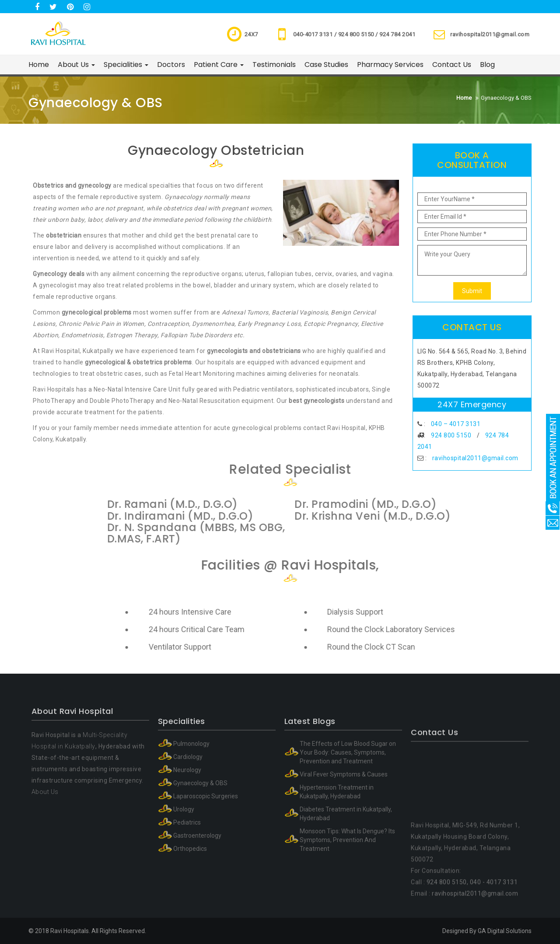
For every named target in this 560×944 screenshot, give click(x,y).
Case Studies (326, 65)
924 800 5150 (451, 435)
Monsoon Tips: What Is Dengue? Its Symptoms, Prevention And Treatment (347, 916)
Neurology (187, 846)
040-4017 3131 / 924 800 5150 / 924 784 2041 (354, 34)
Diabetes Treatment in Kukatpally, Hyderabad (346, 889)
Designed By (459, 931)
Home (39, 65)
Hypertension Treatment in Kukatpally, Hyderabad (337, 867)
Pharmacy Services (390, 65)
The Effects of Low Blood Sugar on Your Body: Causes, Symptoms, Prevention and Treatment (348, 828)
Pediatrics (187, 898)
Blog (487, 65)
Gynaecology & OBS (200, 859)
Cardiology (188, 832)
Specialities (126, 65)
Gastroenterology (197, 911)
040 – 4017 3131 (456, 424)
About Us (76, 65)
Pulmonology (191, 819)
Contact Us (452, 65)
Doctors (171, 65)
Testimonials (274, 65)
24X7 (251, 34)
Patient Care (219, 65)
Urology (184, 885)
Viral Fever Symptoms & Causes (344, 850)
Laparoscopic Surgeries (206, 872)
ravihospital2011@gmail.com (490, 34)
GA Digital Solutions (505, 931)
